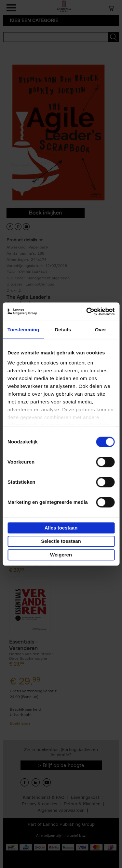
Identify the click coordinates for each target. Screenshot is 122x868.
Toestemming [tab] (23, 330)
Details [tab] (63, 330)
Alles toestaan (61, 528)
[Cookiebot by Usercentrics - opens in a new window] (87, 312)
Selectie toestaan (61, 541)
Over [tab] (101, 330)
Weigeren (61, 555)
